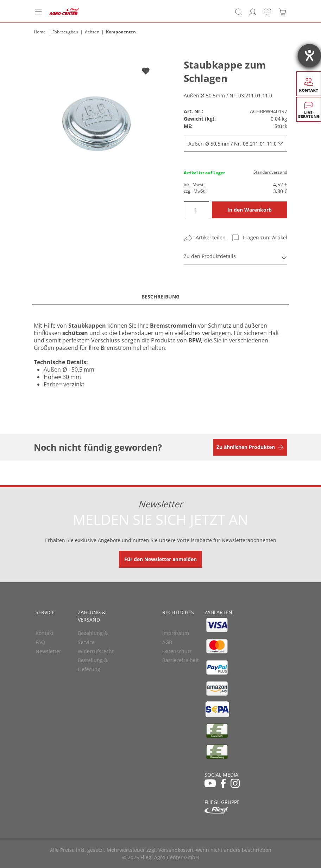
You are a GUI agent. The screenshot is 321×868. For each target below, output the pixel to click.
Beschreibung (160, 297)
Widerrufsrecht (96, 651)
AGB (167, 642)
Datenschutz (177, 651)
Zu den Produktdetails (210, 256)
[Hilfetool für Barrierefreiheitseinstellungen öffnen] (309, 56)
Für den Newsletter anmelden (160, 559)
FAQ (40, 642)
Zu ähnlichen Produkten (246, 447)
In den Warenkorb (250, 210)
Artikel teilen (211, 237)
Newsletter (48, 651)
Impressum (176, 633)
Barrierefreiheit (181, 660)
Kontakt (45, 633)
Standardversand (270, 172)
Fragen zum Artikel (265, 237)
